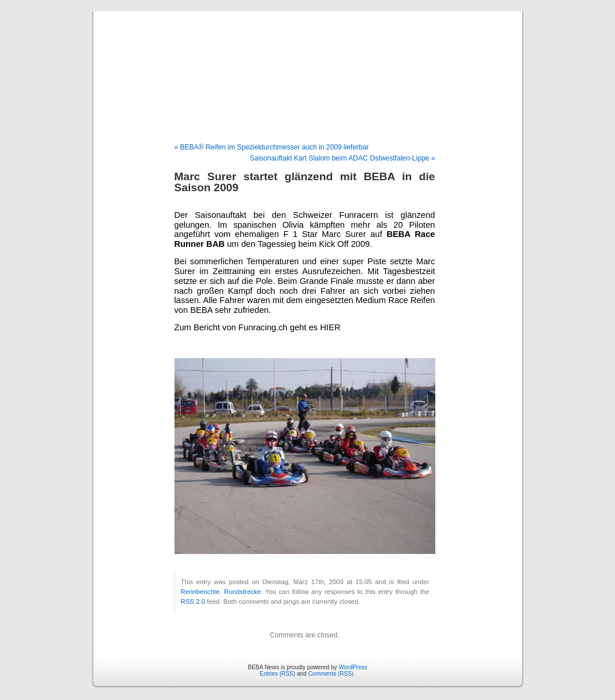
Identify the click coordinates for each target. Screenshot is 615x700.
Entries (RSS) (277, 674)
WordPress (353, 667)
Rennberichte (200, 592)
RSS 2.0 (193, 601)
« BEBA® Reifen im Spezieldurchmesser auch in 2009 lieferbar (272, 147)
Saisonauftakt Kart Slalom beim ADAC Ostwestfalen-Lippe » (343, 158)
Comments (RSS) (331, 674)
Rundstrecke (242, 592)
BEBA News (307, 65)
